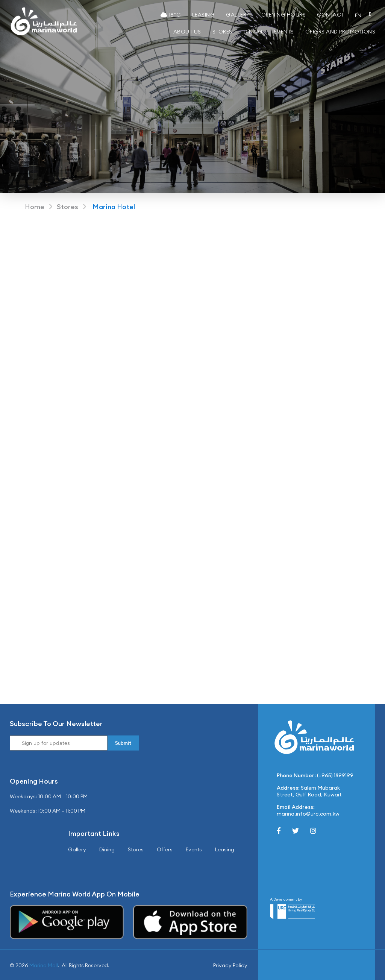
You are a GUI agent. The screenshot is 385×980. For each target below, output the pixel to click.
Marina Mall (44, 965)
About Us (187, 32)
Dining (253, 32)
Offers (165, 849)
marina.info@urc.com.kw (308, 814)
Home (35, 207)
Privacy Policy (230, 965)
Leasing (204, 15)
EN (358, 15)
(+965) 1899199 (335, 775)
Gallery (238, 15)
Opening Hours (284, 15)
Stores (222, 32)
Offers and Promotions (340, 32)
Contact (331, 15)
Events (284, 32)
